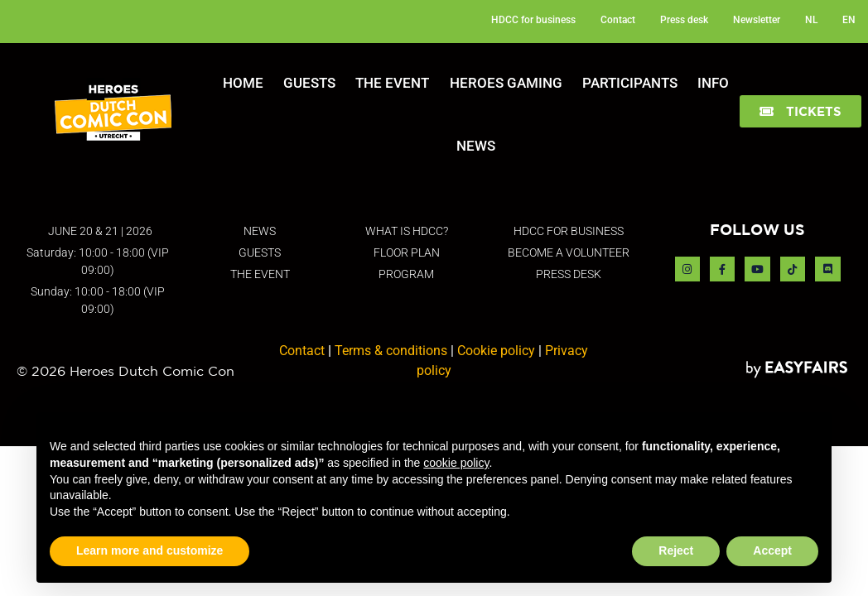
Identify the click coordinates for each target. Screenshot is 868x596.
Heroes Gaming (506, 83)
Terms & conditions (391, 351)
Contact (302, 351)
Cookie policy (496, 351)
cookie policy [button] (456, 463)
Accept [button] (772, 550)
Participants (630, 83)
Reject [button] (676, 550)
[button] (800, 111)
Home (243, 83)
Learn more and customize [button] (149, 550)
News (476, 146)
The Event (392, 83)
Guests (309, 83)
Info (713, 83)
